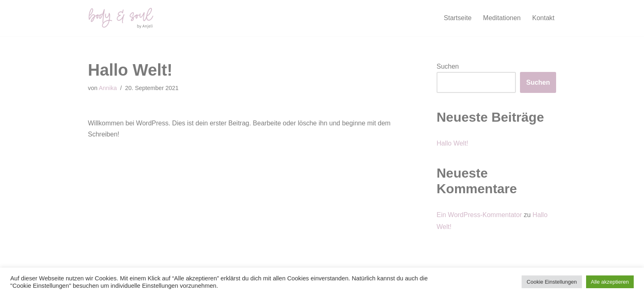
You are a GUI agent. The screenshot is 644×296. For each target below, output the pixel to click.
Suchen (448, 66)
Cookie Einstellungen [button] (552, 282)
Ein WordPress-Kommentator (479, 215)
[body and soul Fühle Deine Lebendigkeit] (121, 18)
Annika (108, 88)
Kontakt (543, 18)
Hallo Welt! (452, 143)
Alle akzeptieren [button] (610, 282)
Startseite (458, 18)
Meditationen (502, 18)
